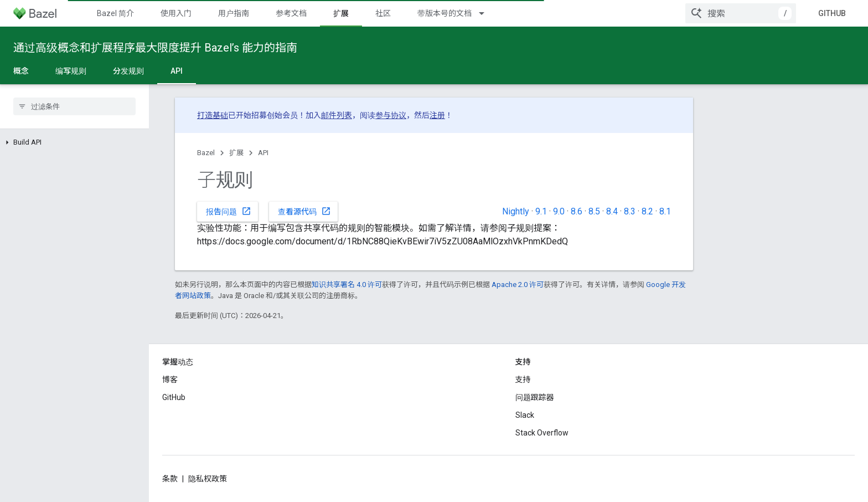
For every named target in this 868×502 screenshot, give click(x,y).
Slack (525, 415)
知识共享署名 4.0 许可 (347, 285)
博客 (170, 380)
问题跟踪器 (535, 397)
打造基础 (213, 115)
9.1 (541, 211)
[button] (74, 142)
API (263, 153)
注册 (437, 115)
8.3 (630, 211)
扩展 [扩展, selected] (341, 13)
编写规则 (71, 71)
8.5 (594, 211)
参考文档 (291, 13)
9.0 (559, 211)
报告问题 (229, 211)
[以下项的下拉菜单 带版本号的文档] (487, 13)
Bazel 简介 (115, 13)
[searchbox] (74, 106)
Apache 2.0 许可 (518, 285)
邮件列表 (337, 115)
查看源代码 (304, 211)
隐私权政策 (208, 479)
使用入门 (176, 13)
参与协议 (391, 115)
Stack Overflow (542, 433)
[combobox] (741, 13)
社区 (383, 13)
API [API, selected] (177, 71)
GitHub (832, 13)
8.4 (612, 211)
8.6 (577, 211)
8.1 (665, 211)
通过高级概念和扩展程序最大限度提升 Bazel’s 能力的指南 (155, 48)
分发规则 (128, 71)
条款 (170, 479)
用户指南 (234, 13)
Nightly (516, 211)
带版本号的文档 (445, 13)
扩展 (236, 153)
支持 (523, 380)
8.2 (647, 211)
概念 (21, 71)
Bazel (206, 153)
